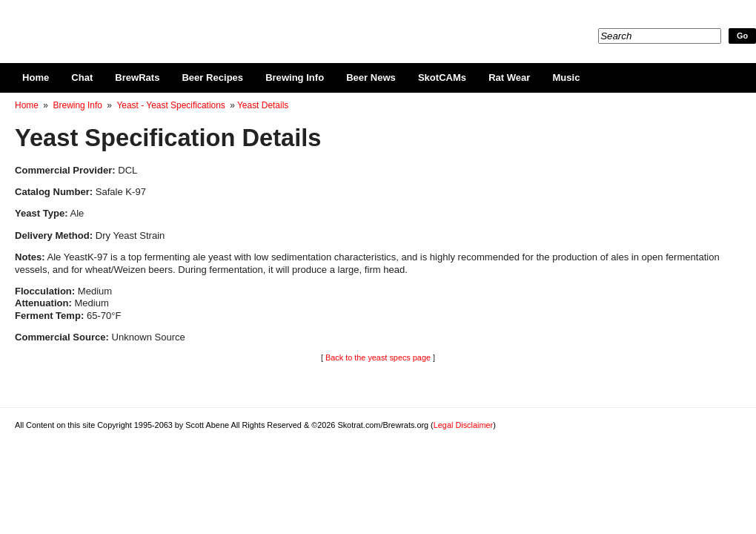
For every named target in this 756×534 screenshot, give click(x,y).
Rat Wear (509, 78)
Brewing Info (295, 78)
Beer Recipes (212, 78)
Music (566, 78)
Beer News (371, 78)
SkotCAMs (442, 78)
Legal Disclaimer (463, 425)
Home (36, 78)
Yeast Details (263, 105)
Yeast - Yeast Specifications (170, 105)
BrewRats (137, 78)
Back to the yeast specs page (378, 357)
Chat (82, 78)
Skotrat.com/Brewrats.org (186, 22)
